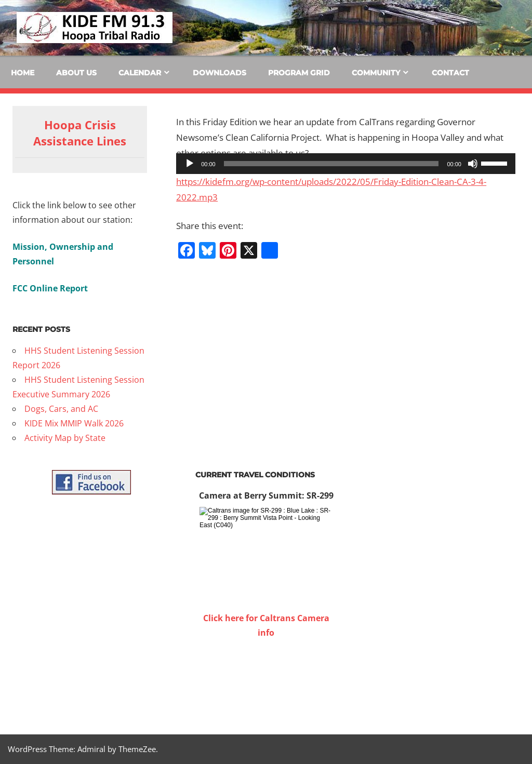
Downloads (220, 73)
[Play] (190, 164)
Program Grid (299, 73)
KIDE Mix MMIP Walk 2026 (74, 423)
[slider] (331, 164)
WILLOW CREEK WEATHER (266, 679)
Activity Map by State (65, 438)
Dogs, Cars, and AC (61, 409)
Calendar (140, 73)
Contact (450, 73)
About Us (76, 73)
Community (376, 73)
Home (23, 73)
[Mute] (473, 164)
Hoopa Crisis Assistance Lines (80, 133)
